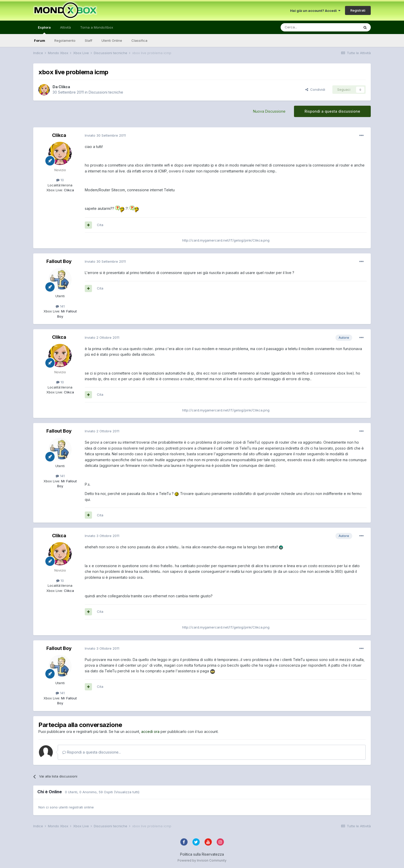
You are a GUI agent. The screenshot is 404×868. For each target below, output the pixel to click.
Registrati (358, 10)
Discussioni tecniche (106, 92)
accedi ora (150, 731)
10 (60, 180)
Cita (100, 225)
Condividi (315, 89)
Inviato (105, 135)
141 (60, 306)
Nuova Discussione (269, 111)
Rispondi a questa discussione (332, 111)
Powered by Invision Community (202, 860)
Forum (40, 40)
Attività (65, 27)
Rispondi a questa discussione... (92, 752)
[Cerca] (305, 27)
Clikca (64, 87)
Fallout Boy (59, 261)
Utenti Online (112, 40)
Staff (89, 40)
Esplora (44, 30)
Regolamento (65, 40)
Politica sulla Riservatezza (202, 854)
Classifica (139, 40)
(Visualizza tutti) (127, 792)
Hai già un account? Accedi (315, 11)
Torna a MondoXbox (97, 27)
